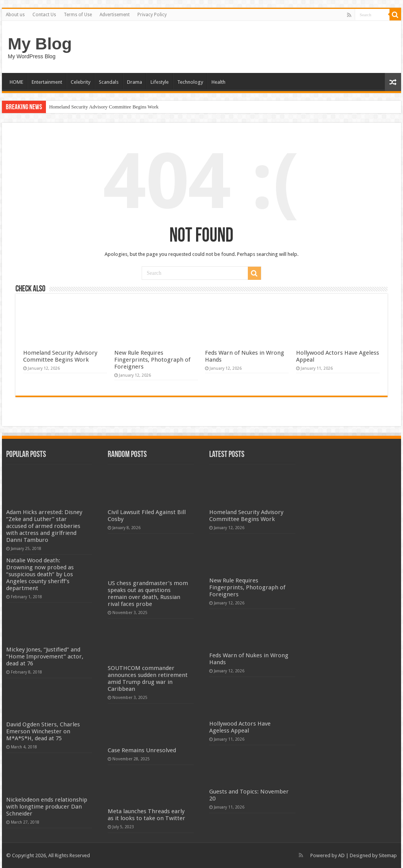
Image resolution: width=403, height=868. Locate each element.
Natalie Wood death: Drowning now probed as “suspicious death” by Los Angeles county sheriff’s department (40, 574)
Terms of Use (78, 15)
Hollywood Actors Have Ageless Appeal (240, 727)
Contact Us (44, 15)
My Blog (40, 44)
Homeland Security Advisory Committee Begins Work (104, 107)
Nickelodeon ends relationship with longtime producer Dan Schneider (47, 807)
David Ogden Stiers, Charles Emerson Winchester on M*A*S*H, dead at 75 (43, 731)
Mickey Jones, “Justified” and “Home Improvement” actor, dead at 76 (45, 656)
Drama (135, 82)
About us (15, 15)
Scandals (109, 82)
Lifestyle (160, 82)
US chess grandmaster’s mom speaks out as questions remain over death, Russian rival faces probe (148, 594)
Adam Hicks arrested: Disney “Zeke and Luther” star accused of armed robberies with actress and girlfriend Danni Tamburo (44, 526)
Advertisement (115, 15)
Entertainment (47, 82)
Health (218, 82)
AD (341, 855)
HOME (16, 82)
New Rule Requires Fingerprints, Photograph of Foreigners (152, 360)
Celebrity (80, 82)
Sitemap (388, 855)
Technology (190, 82)
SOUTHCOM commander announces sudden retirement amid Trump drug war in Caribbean (148, 678)
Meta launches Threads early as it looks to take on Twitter (146, 815)
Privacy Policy (152, 15)
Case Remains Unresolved (142, 750)
